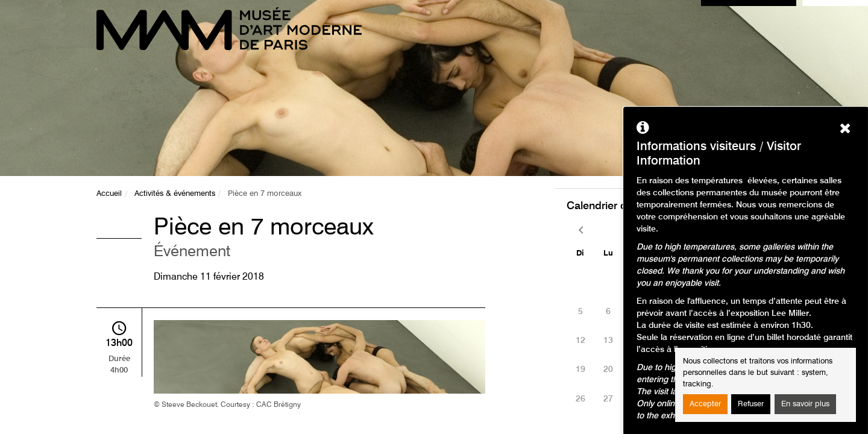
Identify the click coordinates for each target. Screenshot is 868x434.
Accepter (705, 404)
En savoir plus (805, 404)
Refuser (751, 404)
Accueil (109, 194)
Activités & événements (175, 194)
